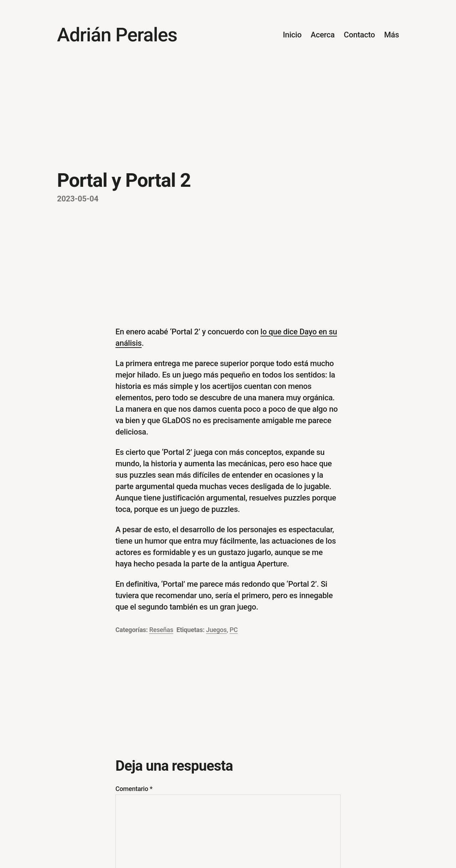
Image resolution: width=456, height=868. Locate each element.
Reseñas (161, 630)
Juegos (216, 630)
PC (234, 630)
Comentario (134, 789)
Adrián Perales (117, 35)
